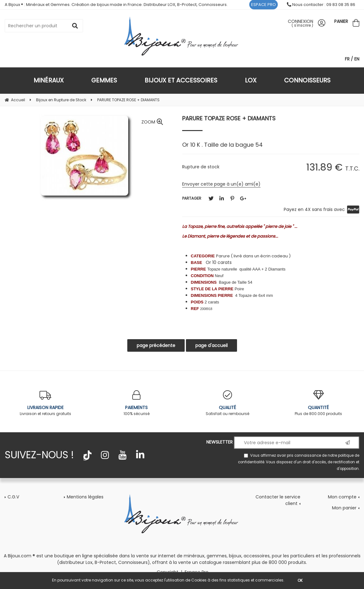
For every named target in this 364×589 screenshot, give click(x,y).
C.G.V (13, 497)
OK (300, 580)
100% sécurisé (136, 403)
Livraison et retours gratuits (45, 403)
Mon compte (342, 497)
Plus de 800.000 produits (319, 403)
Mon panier (344, 508)
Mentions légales (85, 497)
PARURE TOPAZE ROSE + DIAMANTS (229, 118)
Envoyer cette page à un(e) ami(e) (221, 184)
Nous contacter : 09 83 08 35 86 (321, 5)
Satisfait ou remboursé (228, 403)
